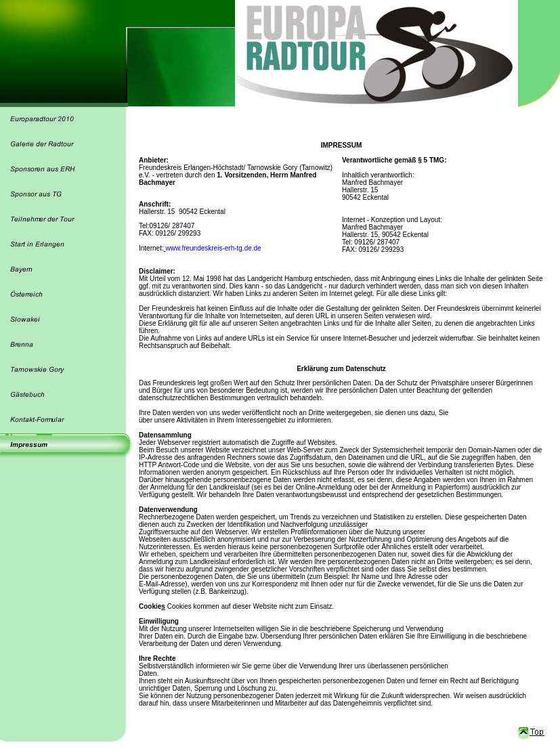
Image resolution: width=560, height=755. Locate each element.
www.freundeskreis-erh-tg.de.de (213, 248)
